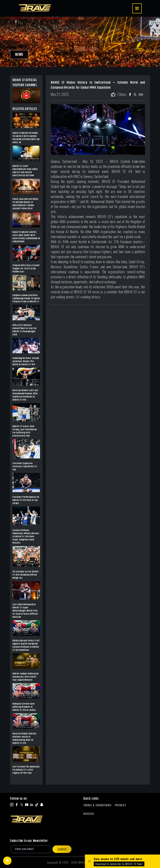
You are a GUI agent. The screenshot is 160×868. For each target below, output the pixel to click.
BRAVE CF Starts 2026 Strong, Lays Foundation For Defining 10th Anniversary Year (25, 431)
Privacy (121, 805)
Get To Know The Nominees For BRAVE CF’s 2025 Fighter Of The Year (26, 770)
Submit (62, 849)
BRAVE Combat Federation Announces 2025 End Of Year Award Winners (26, 677)
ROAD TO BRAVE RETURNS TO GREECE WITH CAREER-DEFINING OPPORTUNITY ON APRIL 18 (26, 138)
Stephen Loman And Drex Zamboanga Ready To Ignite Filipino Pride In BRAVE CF (26, 298)
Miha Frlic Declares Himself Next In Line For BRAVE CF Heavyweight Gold (25, 330)
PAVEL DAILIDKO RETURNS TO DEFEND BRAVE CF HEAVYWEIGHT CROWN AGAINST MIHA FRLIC (25, 204)
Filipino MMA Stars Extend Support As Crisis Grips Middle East (26, 269)
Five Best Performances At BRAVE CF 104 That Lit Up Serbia (26, 500)
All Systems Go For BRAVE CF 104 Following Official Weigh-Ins (26, 575)
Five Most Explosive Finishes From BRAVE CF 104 (25, 467)
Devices (89, 814)
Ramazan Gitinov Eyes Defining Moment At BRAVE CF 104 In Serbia (24, 707)
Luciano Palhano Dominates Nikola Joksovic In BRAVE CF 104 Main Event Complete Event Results (26, 537)
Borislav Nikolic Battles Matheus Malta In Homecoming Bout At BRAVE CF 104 (24, 738)
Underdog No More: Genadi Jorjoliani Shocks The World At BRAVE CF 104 (26, 361)
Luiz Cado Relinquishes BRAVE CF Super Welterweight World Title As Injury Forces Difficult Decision (25, 611)
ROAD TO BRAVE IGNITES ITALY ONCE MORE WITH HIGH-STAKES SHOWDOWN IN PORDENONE (26, 237)
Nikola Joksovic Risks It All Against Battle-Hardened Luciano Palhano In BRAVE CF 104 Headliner (26, 645)
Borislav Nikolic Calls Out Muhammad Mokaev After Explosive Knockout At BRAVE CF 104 (25, 395)
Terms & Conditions (97, 805)
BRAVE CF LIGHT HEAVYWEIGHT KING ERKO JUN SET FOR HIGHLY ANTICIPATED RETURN (25, 171)
